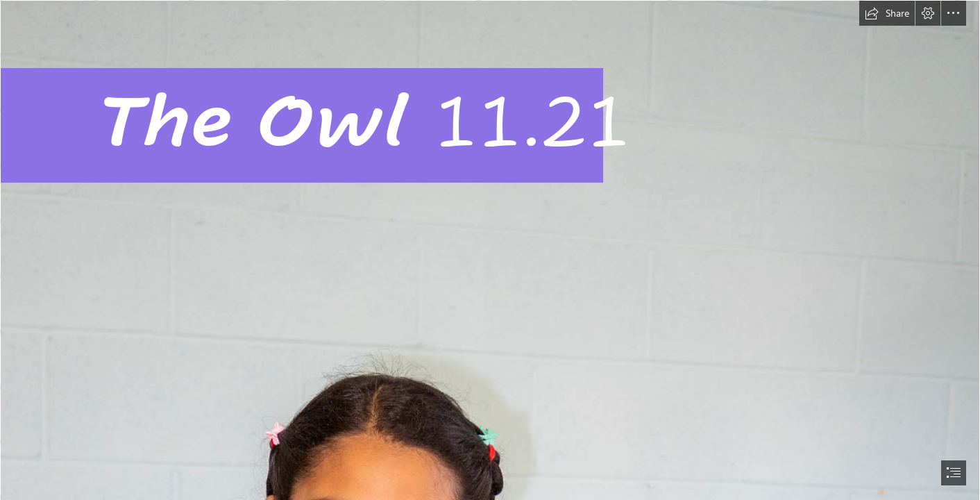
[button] (887, 13)
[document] (490, 250)
